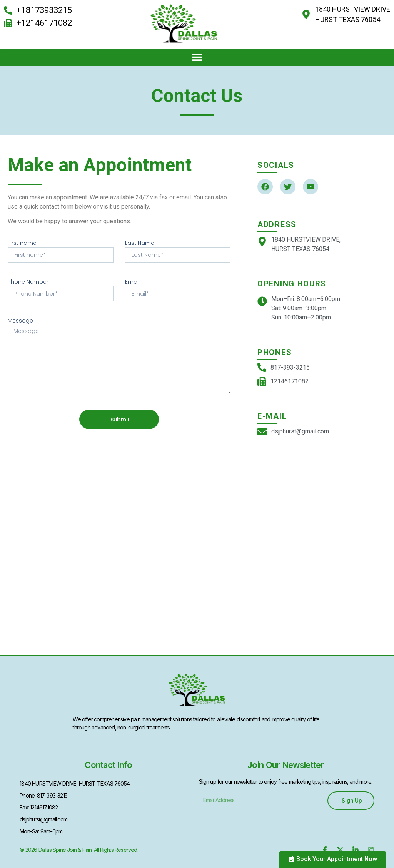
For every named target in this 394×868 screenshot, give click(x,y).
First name (22, 243)
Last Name (140, 243)
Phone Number (28, 282)
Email (132, 282)
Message (20, 321)
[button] (197, 57)
